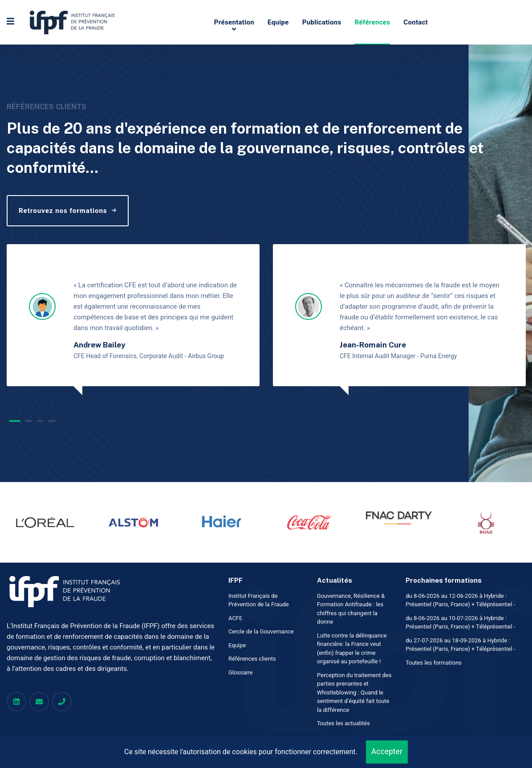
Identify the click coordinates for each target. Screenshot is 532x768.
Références (372, 22)
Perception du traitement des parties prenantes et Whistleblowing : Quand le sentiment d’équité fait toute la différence (354, 692)
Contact (416, 22)
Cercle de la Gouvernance (261, 631)
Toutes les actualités (343, 723)
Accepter (387, 752)
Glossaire (241, 672)
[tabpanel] (133, 315)
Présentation (234, 22)
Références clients (252, 659)
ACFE (236, 618)
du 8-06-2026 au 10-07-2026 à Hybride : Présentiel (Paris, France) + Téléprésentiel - (460, 623)
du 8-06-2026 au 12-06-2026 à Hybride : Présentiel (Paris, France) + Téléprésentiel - (460, 600)
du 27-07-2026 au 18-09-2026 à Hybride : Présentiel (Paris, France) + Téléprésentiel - (460, 645)
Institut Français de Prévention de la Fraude (259, 600)
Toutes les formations (434, 663)
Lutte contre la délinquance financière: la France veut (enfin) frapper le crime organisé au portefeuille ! (352, 649)
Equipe (278, 22)
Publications (322, 22)
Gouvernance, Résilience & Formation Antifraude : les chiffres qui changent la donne (351, 609)
